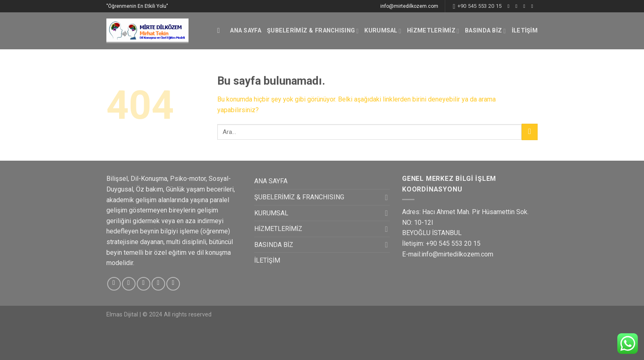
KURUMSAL (383, 31)
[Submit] (530, 132)
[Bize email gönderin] (534, 6)
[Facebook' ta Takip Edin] (510, 6)
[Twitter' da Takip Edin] (526, 6)
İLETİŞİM (525, 31)
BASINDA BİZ (485, 31)
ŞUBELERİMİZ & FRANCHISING (313, 31)
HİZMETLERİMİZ (433, 31)
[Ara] (221, 31)
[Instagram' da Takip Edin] (518, 6)
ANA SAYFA (246, 31)
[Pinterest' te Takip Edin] (173, 284)
